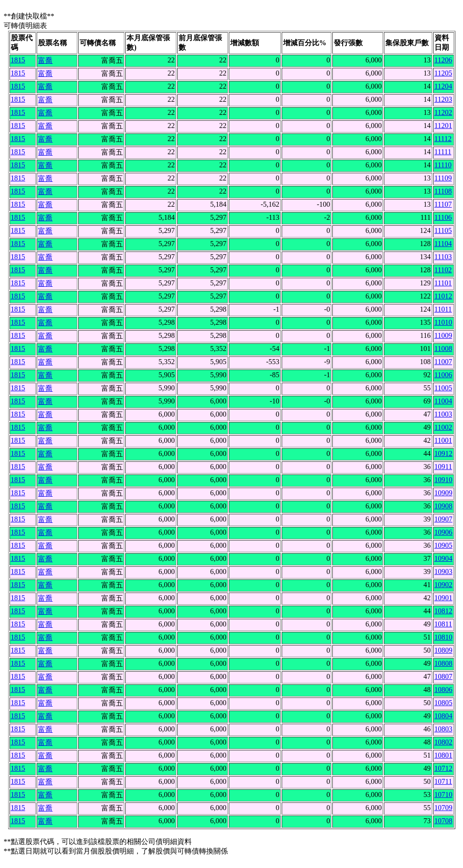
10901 (444, 598)
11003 (443, 414)
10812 (444, 611)
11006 (443, 375)
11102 (443, 270)
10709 (444, 808)
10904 (444, 558)
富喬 (45, 60)
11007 (443, 362)
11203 (443, 99)
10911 (443, 467)
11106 (443, 217)
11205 (443, 73)
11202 (443, 112)
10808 (444, 663)
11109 (443, 178)
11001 (443, 440)
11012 (443, 296)
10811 (443, 624)
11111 (443, 152)
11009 (443, 335)
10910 (444, 480)
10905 (444, 545)
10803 (444, 729)
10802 (444, 742)
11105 (443, 230)
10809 (444, 650)
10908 (444, 506)
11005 (443, 388)
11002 (443, 427)
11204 (443, 86)
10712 (444, 768)
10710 (444, 794)
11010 (443, 322)
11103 (443, 257)
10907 (444, 519)
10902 (444, 585)
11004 (443, 401)
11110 (443, 165)
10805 (444, 703)
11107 (443, 204)
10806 (444, 690)
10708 (444, 821)
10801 (444, 755)
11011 (443, 309)
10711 (443, 781)
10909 (444, 493)
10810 (444, 637)
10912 (444, 453)
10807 (444, 676)
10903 (444, 572)
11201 (443, 126)
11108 (443, 191)
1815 (18, 60)
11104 (443, 244)
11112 (443, 139)
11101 (443, 283)
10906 (444, 532)
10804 (444, 716)
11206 (443, 60)
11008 (443, 349)
